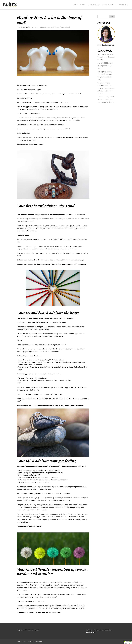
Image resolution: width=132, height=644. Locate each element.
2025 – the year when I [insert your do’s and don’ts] (106, 57)
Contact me (124, 5)
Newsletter (35, 630)
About (83, 5)
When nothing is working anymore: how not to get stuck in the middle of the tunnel (106, 88)
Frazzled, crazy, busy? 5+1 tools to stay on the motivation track (106, 99)
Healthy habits (55, 27)
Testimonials (94, 5)
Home (75, 5)
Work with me (108, 5)
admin (20, 27)
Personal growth (65, 27)
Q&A (22, 630)
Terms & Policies (36, 641)
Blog (18, 630)
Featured (43, 27)
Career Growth (35, 27)
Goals (48, 27)
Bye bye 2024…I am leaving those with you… (105, 66)
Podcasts (28, 630)
